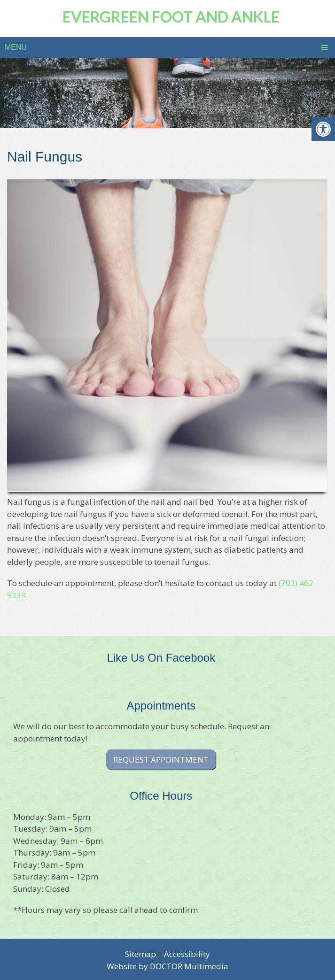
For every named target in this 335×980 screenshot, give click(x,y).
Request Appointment (161, 760)
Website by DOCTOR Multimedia (167, 966)
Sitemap (140, 954)
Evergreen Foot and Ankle (171, 17)
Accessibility (187, 954)
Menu (16, 47)
